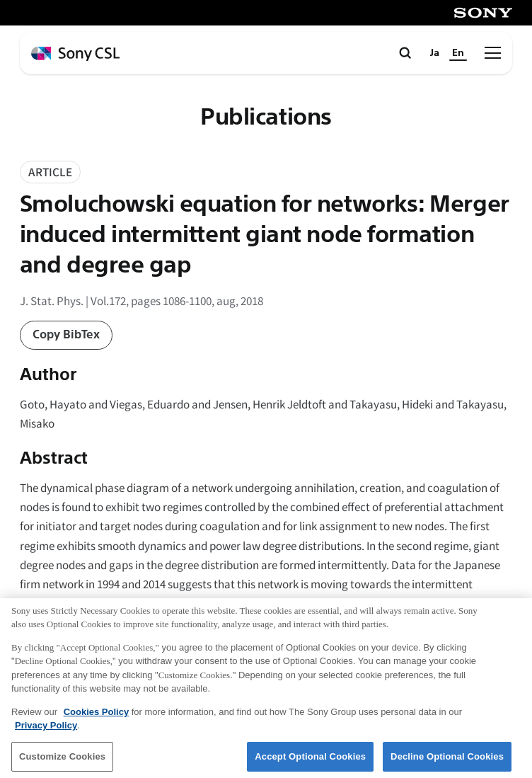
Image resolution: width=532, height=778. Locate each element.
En (458, 53)
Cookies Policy (96, 716)
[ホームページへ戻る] (76, 54)
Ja (435, 53)
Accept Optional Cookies (310, 761)
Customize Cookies (62, 761)
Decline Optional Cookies (447, 761)
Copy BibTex (66, 334)
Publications (266, 117)
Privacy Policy (46, 730)
